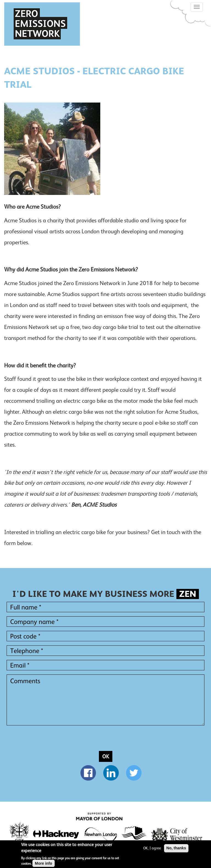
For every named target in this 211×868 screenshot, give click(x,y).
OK (106, 756)
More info (44, 864)
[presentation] (48, 740)
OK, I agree (152, 848)
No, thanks (176, 848)
